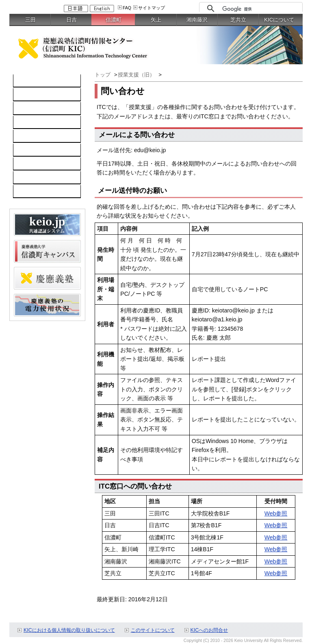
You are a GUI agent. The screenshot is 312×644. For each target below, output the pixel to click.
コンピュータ (35, 95)
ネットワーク (35, 109)
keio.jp (26, 136)
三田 (30, 20)
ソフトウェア (35, 122)
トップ (103, 75)
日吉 (71, 20)
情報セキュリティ (40, 150)
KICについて (279, 20)
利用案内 (29, 164)
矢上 (156, 20)
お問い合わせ (35, 178)
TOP (23, 81)
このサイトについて (153, 630)
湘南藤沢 (197, 20)
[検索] (260, 9)
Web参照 (276, 513)
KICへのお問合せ (209, 630)
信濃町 (114, 20)
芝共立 (238, 20)
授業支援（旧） (137, 75)
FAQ (127, 8)
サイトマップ (152, 8)
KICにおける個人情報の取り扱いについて (69, 630)
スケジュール (35, 192)
